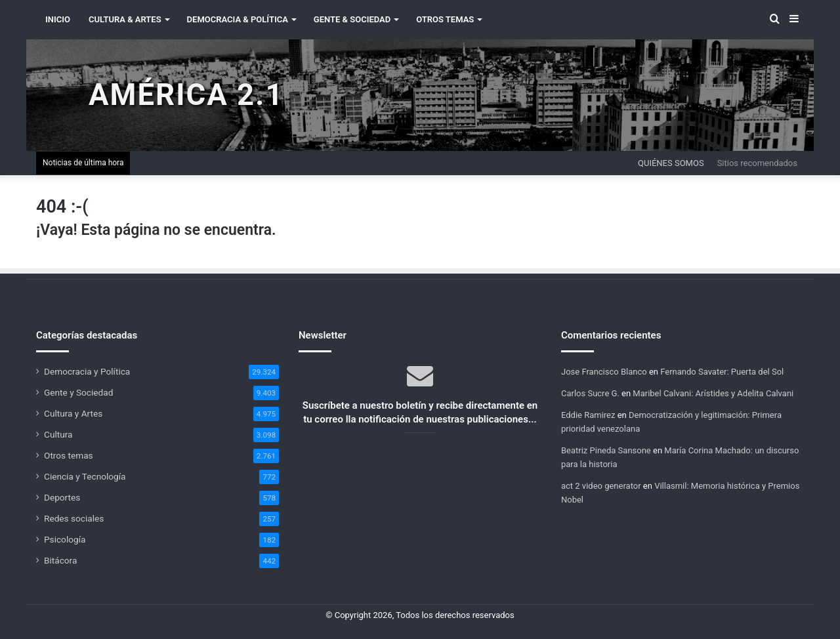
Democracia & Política (238, 19)
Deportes (62, 497)
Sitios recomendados (757, 163)
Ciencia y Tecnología (85, 476)
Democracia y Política (87, 371)
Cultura (58, 434)
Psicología (65, 539)
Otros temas (69, 455)
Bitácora (60, 560)
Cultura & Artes (125, 19)
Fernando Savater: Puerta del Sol (722, 372)
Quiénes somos (671, 163)
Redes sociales (74, 518)
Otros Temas (445, 19)
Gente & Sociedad (352, 19)
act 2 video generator (601, 486)
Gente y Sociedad (78, 392)
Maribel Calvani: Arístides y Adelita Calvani (713, 393)
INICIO (58, 19)
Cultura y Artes (73, 413)
